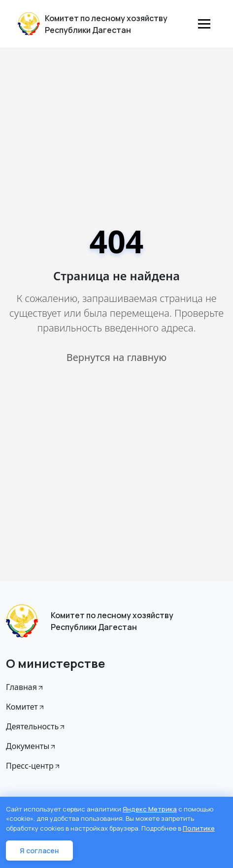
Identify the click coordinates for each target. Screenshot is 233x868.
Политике (199, 828)
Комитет (26, 707)
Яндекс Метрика (150, 809)
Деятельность (36, 726)
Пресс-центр (33, 766)
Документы (31, 746)
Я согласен (39, 851)
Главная (25, 687)
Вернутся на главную (116, 357)
